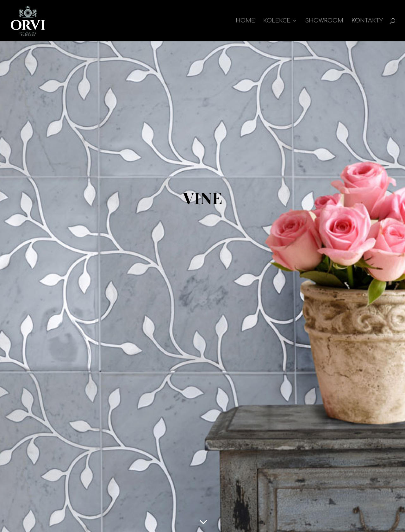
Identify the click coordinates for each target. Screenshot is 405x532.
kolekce (277, 21)
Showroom (324, 21)
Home (245, 21)
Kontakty (367, 21)
